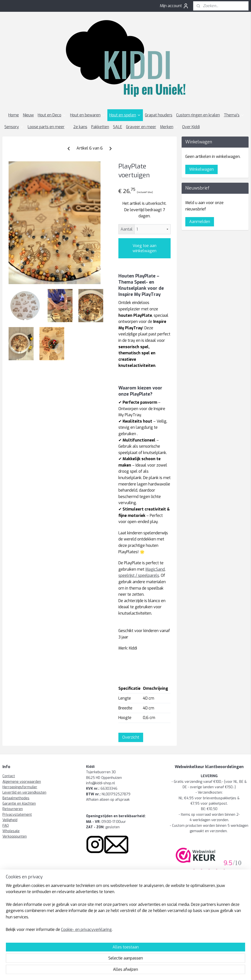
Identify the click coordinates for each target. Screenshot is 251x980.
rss (113, 971)
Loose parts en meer (49, 127)
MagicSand (155, 569)
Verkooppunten (15, 836)
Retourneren (13, 809)
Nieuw (28, 115)
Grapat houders (159, 115)
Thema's (234, 115)
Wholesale (11, 831)
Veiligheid (10, 820)
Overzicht (131, 737)
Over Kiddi (191, 127)
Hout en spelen (125, 115)
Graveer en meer (141, 127)
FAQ (6, 826)
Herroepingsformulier (20, 787)
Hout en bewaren (88, 115)
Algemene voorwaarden (22, 782)
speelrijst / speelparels (139, 575)
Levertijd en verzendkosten (24, 793)
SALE (118, 127)
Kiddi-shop (14, 912)
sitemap (103, 971)
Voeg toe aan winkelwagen (144, 248)
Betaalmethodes (16, 798)
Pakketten (100, 127)
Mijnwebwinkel (173, 971)
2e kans (80, 127)
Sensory (14, 127)
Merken (169, 127)
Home (14, 115)
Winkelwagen (201, 169)
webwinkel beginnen (130, 971)
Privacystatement (17, 815)
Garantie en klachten (19, 804)
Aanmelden (200, 222)
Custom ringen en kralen (198, 115)
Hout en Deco (52, 115)
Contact (9, 776)
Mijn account (174, 6)
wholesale (138, 921)
